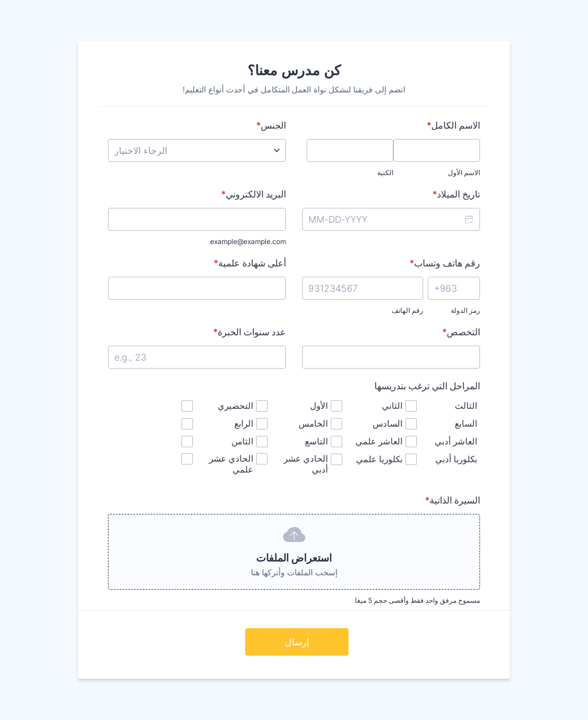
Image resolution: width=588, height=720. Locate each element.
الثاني (392, 406)
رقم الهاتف (407, 310)
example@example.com (248, 241)
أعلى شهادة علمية (250, 263)
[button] (469, 219)
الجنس (271, 125)
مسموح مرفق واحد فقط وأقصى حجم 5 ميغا (417, 600)
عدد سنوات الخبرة (249, 332)
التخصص (461, 332)
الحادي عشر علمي (231, 464)
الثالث (466, 406)
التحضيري (235, 406)
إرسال (297, 642)
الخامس (313, 423)
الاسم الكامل (453, 125)
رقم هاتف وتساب (445, 263)
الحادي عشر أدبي (306, 464)
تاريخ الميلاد (456, 194)
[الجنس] (197, 150)
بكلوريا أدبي (456, 459)
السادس (388, 423)
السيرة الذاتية (452, 500)
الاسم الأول (464, 173)
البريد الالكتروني (254, 194)
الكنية (385, 173)
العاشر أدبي (456, 441)
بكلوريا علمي (379, 459)
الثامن (242, 441)
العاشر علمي (379, 441)
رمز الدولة (465, 310)
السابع (466, 423)
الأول (319, 406)
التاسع (316, 441)
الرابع (244, 423)
